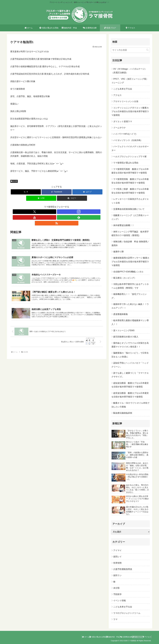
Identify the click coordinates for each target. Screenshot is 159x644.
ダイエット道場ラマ (123, 121)
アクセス (117, 95)
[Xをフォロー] (46, 212)
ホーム (74, 637)
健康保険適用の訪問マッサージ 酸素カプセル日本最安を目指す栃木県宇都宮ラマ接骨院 (130, 262)
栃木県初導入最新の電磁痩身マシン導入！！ (130, 322)
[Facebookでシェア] (57, 192)
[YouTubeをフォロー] (57, 212)
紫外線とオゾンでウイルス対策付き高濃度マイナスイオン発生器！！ (130, 345)
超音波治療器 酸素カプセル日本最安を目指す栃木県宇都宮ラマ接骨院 (130, 395)
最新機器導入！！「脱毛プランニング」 (129, 296)
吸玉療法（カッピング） (125, 278)
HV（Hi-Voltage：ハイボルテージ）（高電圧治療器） (129, 71)
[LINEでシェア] (41, 198)
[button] (72, 198)
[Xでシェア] (26, 192)
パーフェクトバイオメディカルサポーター (130, 148)
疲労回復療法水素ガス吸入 (126, 337)
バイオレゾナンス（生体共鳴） (128, 140)
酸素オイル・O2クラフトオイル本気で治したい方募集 (130, 405)
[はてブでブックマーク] (87, 192)
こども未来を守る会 (123, 89)
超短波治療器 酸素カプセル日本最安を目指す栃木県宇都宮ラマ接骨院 (130, 385)
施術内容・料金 (105, 637)
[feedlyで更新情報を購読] (62, 212)
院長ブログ (134, 637)
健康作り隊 (118, 252)
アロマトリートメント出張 (126, 101)
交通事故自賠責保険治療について (129, 209)
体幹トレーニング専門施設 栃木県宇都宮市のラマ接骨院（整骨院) (130, 234)
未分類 (14, 181)
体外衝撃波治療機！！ (124, 225)
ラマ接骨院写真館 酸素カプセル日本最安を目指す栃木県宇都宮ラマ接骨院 (130, 171)
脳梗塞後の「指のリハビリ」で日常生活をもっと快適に (130, 355)
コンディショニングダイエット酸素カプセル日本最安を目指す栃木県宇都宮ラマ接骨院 (130, 112)
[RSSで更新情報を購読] (67, 212)
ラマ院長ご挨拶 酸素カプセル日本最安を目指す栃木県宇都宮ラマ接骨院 (130, 191)
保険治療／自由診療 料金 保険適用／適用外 (130, 243)
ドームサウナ (120, 128)
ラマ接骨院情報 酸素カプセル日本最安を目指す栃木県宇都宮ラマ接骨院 (130, 181)
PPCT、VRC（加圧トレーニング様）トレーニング (130, 81)
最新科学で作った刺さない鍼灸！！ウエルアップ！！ (130, 306)
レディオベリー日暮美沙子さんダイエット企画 (130, 201)
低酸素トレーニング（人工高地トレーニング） (130, 217)
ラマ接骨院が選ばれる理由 (126, 163)
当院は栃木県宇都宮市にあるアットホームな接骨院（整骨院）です (130, 286)
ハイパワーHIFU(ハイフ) (125, 134)
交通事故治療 (121, 637)
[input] (130, 50)
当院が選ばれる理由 (88, 637)
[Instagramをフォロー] (51, 212)
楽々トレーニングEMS (124, 330)
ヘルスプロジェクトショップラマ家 (130, 157)
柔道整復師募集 (121, 314)
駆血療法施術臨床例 (123, 413)
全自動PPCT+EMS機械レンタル (128, 272)
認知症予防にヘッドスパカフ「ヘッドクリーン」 (130, 365)
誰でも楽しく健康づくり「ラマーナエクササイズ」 (130, 375)
